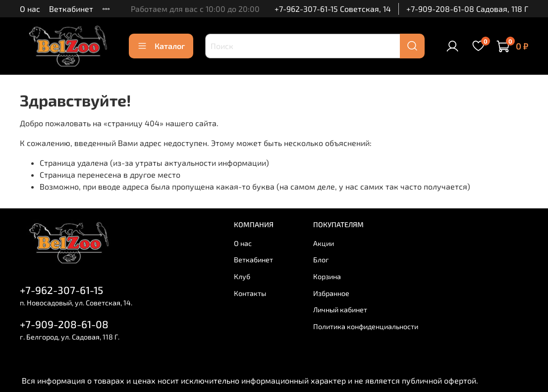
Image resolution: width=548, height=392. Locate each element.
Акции (324, 243)
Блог (321, 260)
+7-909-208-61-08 (64, 324)
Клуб (242, 276)
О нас (30, 9)
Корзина (327, 276)
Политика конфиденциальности (366, 326)
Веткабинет (71, 9)
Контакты (250, 293)
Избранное (331, 293)
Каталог (161, 46)
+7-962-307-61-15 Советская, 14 (333, 9)
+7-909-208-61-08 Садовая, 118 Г (467, 9)
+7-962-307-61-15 (61, 290)
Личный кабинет (340, 310)
